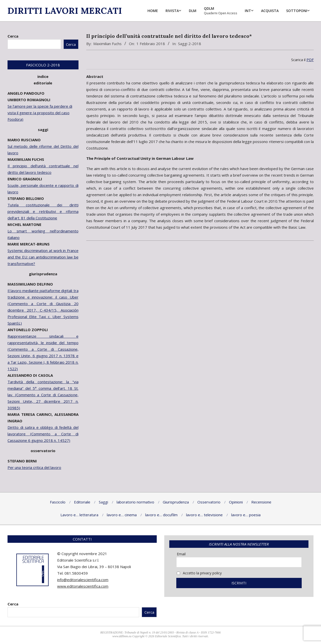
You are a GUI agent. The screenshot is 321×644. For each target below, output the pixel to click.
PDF (310, 60)
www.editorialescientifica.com (83, 586)
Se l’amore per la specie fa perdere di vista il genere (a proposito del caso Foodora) (40, 113)
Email (181, 554)
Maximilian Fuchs (107, 44)
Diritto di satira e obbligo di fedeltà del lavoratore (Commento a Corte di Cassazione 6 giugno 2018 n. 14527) (43, 434)
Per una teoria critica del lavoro (34, 467)
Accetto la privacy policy (199, 573)
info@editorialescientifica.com (83, 580)
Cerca (13, 36)
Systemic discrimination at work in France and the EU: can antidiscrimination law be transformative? (43, 257)
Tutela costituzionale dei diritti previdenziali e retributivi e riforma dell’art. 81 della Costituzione (43, 211)
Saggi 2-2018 (190, 44)
